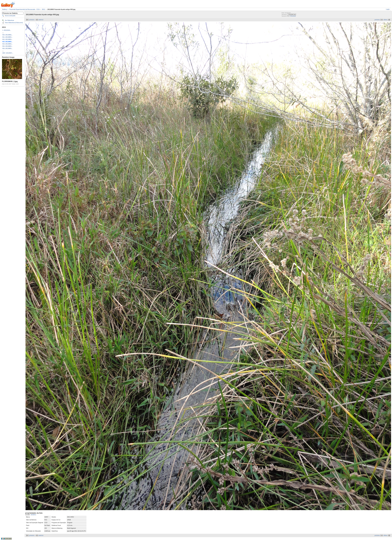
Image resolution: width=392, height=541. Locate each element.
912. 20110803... (7, 39)
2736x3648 (293, 16)
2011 (43, 9)
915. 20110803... (7, 46)
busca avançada (10, 16)
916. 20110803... (7, 48)
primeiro (32, 20)
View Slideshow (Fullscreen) (14, 23)
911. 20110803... (7, 37)
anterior (41, 20)
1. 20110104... (7, 30)
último (385, 20)
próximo (377, 20)
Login (388, 9)
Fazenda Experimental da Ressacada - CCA (24, 9)
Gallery (5, 9)
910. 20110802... (7, 35)
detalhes (33, 515)
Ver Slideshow (9, 20)
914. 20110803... (7, 44)
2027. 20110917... (8, 53)
